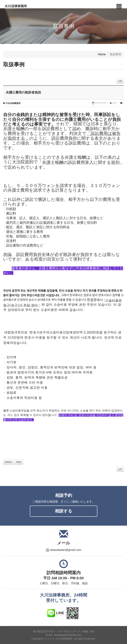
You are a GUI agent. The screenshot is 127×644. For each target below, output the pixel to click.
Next (19, 462)
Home (102, 54)
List (120, 81)
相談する (64, 511)
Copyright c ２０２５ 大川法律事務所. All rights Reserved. (64, 639)
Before (8, 462)
